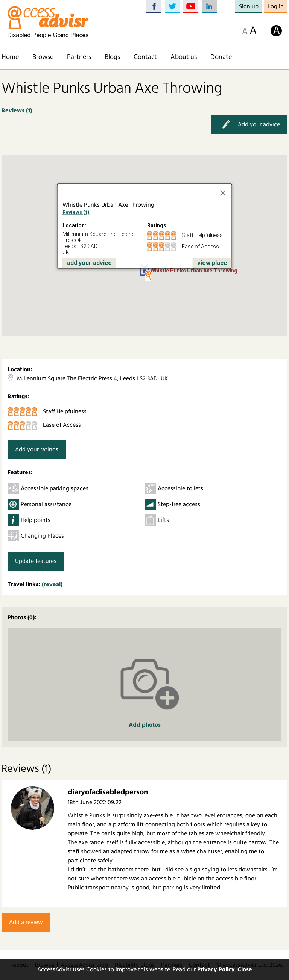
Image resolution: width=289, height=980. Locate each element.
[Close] (223, 193)
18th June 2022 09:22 (95, 802)
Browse (43, 57)
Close (245, 969)
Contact (145, 57)
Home (10, 57)
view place (212, 263)
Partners (79, 57)
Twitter (172, 7)
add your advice (89, 263)
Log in (276, 6)
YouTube (191, 7)
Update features (36, 561)
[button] (148, 276)
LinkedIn (209, 7)
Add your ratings (37, 449)
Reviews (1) (17, 110)
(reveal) (52, 584)
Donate (221, 57)
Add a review (26, 922)
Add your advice (249, 125)
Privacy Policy (216, 969)
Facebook (154, 7)
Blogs (112, 57)
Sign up (249, 6)
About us (184, 57)
